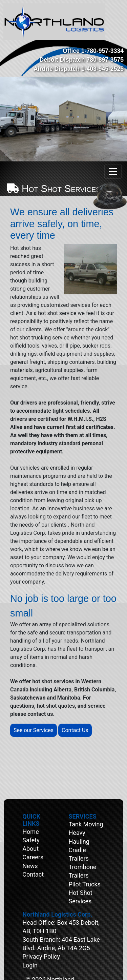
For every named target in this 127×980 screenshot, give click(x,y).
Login (30, 965)
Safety (31, 840)
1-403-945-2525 (102, 69)
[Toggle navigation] (113, 171)
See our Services (34, 730)
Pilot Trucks (85, 884)
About (30, 849)
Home (30, 832)
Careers (33, 857)
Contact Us (75, 730)
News (30, 866)
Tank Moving (86, 824)
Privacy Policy (41, 956)
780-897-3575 (105, 60)
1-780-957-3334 (102, 51)
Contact (33, 874)
